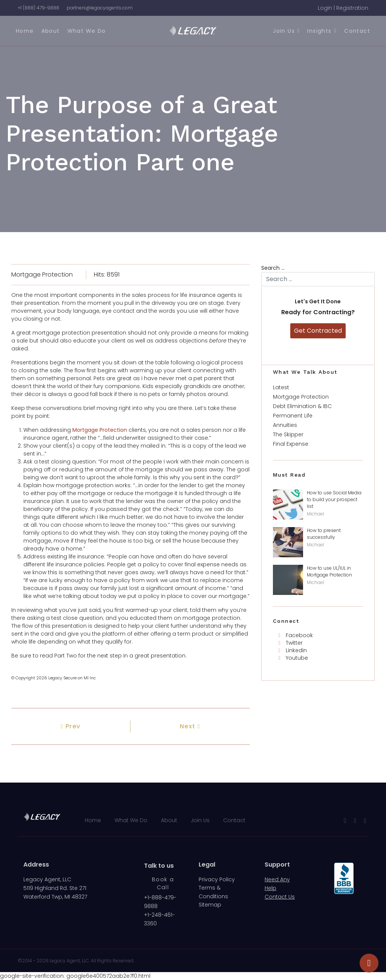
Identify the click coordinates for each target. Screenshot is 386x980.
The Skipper (288, 434)
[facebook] (345, 820)
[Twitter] (291, 643)
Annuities (285, 425)
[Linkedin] (293, 650)
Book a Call (163, 883)
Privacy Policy (217, 879)
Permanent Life (293, 416)
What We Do (87, 31)
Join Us (284, 31)
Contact (357, 31)
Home (25, 31)
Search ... (273, 268)
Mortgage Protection (42, 274)
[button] (343, 8)
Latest (281, 387)
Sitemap (210, 905)
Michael (316, 514)
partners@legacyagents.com (100, 8)
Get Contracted (318, 331)
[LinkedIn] (365, 820)
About (51, 31)
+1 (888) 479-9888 (38, 8)
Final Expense (291, 444)
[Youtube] (293, 658)
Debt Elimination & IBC (302, 406)
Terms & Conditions (213, 892)
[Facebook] (296, 635)
